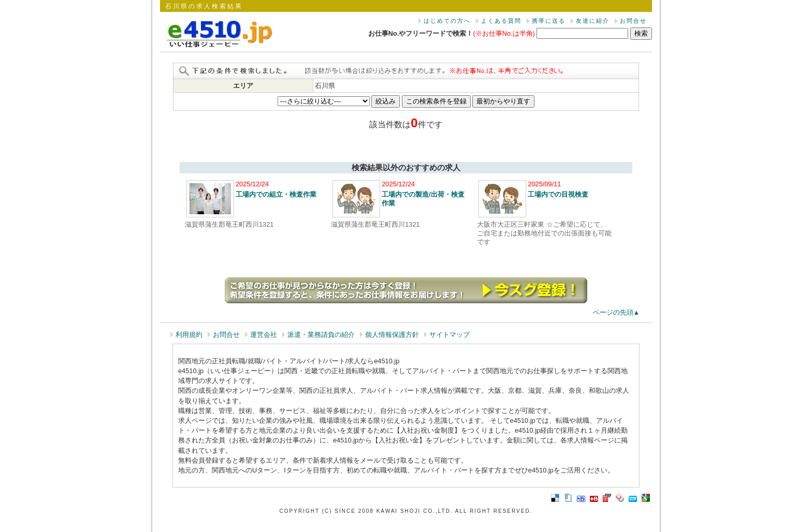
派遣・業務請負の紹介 (321, 335)
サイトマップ (450, 335)
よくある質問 (501, 21)
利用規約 (189, 335)
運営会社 (264, 335)
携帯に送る (549, 21)
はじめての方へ (447, 21)
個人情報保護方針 (392, 335)
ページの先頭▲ (617, 312)
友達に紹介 (593, 21)
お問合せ (633, 21)
